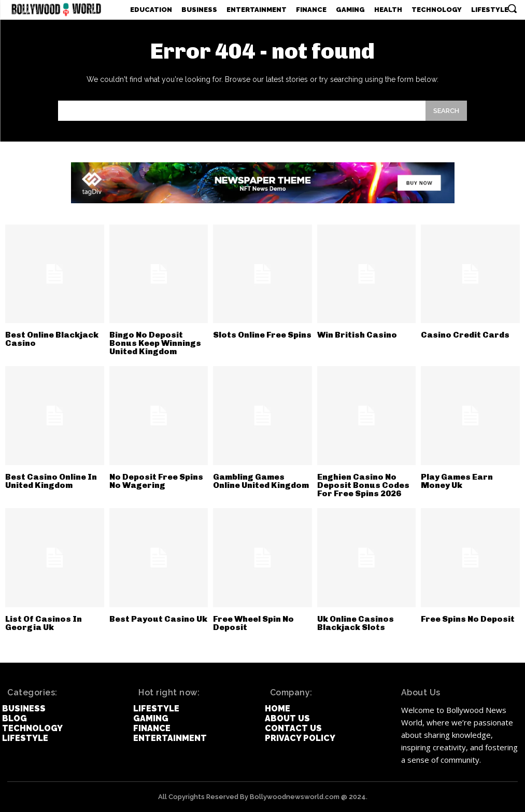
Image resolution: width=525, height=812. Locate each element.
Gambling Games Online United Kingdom (261, 481)
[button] (512, 8)
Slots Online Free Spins (262, 335)
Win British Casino (357, 335)
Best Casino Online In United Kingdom (51, 481)
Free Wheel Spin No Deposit (253, 623)
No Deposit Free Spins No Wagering (156, 481)
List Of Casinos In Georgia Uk (44, 623)
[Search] (446, 111)
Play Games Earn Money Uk (457, 481)
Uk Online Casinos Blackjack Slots (356, 623)
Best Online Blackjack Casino (52, 339)
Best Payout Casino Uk (158, 619)
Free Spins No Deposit (468, 619)
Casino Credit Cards (465, 335)
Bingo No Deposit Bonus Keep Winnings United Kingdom (155, 343)
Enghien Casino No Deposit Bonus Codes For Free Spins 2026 (363, 485)
